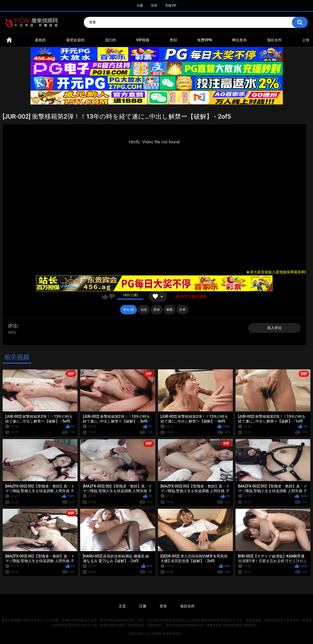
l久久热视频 (153, 634)
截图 (170, 310)
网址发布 (239, 40)
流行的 (110, 40)
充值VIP (171, 6)
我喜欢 (105, 296)
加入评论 (274, 328)
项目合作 (274, 40)
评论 (13, 326)
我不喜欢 (112, 296)
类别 (173, 40)
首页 (9, 40)
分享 (182, 310)
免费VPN (204, 40)
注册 (140, 6)
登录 (154, 6)
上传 (306, 40)
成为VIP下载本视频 (191, 296)
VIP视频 (143, 40)
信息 (144, 310)
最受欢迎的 (75, 40)
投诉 (157, 310)
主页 (122, 606)
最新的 (40, 40)
